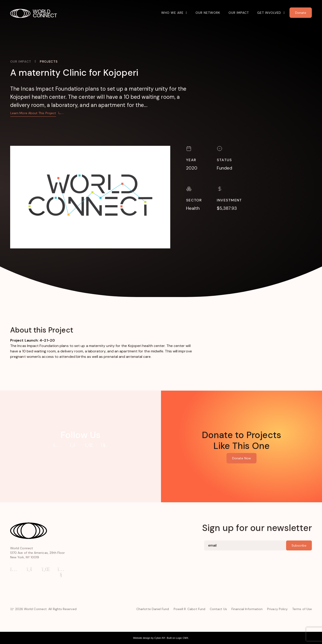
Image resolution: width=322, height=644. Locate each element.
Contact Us (218, 609)
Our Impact (239, 13)
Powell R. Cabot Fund (189, 609)
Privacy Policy (277, 609)
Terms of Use (302, 609)
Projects (49, 61)
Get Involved (269, 13)
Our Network (208, 13)
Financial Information (247, 609)
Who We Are (172, 13)
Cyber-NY (160, 638)
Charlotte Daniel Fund (153, 609)
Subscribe (299, 545)
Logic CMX (182, 638)
